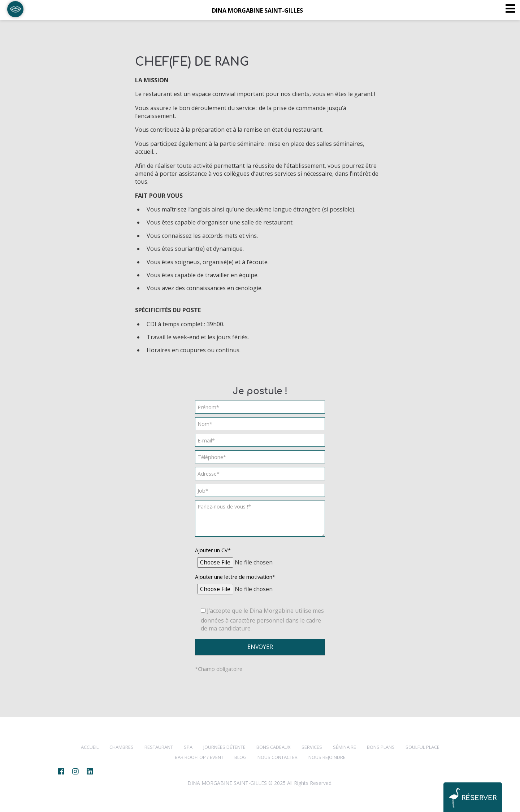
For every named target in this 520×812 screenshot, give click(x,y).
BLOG (240, 757)
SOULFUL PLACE (422, 747)
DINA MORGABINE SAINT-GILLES (257, 10)
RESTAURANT (159, 747)
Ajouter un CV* (213, 550)
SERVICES (312, 747)
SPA (188, 747)
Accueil (90, 747)
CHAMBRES (122, 747)
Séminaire (344, 747)
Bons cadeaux (274, 747)
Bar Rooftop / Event (199, 757)
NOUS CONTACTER (278, 757)
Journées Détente (224, 747)
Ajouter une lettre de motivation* (235, 577)
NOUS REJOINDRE (327, 757)
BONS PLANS (381, 747)
